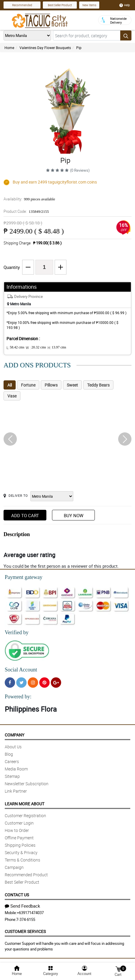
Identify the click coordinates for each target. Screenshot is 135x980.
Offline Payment (19, 838)
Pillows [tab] (51, 385)
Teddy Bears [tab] (98, 385)
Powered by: (18, 697)
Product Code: (26, 211)
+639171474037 (30, 913)
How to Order (17, 830)
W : (36, 348)
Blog (9, 754)
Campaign (14, 867)
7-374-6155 (26, 919)
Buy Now (74, 515)
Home (9, 48)
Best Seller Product (60, 5)
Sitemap (12, 776)
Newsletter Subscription (27, 784)
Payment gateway (23, 577)
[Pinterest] (44, 683)
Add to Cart (25, 515)
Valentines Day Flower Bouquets (45, 48)
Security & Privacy (21, 852)
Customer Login (19, 823)
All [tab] (10, 385)
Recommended (22, 5)
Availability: (29, 199)
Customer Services (25, 931)
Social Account (21, 670)
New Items (89, 5)
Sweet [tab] (72, 385)
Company (14, 735)
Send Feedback (22, 906)
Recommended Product (26, 875)
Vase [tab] (12, 396)
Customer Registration (25, 816)
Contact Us (17, 895)
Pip (79, 48)
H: (57, 348)
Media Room (16, 769)
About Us (13, 747)
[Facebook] (10, 683)
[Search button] (126, 35)
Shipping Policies (20, 845)
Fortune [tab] (28, 385)
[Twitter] (21, 683)
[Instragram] (33, 683)
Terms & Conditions (22, 860)
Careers (12, 761)
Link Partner (16, 791)
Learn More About (25, 804)
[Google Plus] (56, 683)
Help (125, 5)
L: (15, 348)
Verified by (17, 632)
